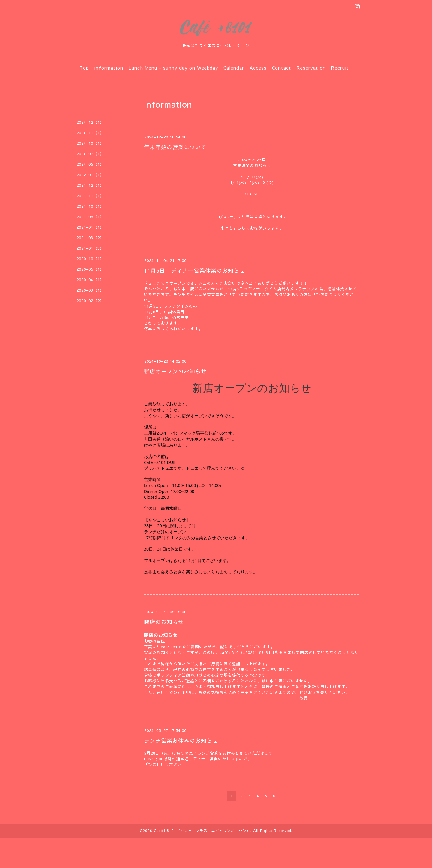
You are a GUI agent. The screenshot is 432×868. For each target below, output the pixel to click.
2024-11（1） (90, 133)
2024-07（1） (90, 154)
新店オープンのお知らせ (175, 371)
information (109, 68)
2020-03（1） (90, 290)
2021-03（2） (90, 238)
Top (84, 68)
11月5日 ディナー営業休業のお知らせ (195, 271)
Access (258, 68)
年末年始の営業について (175, 147)
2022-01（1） (90, 175)
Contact (282, 68)
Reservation (311, 68)
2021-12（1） (90, 185)
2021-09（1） (90, 217)
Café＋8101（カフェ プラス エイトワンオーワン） (202, 831)
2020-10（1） (90, 259)
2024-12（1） (90, 122)
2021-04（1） (90, 227)
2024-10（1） (90, 143)
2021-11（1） (90, 196)
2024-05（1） (90, 164)
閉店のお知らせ (164, 622)
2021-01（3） (90, 248)
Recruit (340, 68)
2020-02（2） (90, 301)
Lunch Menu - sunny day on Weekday (173, 68)
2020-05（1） (90, 269)
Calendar (234, 68)
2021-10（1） (90, 206)
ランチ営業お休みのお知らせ (181, 740)
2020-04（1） (90, 280)
